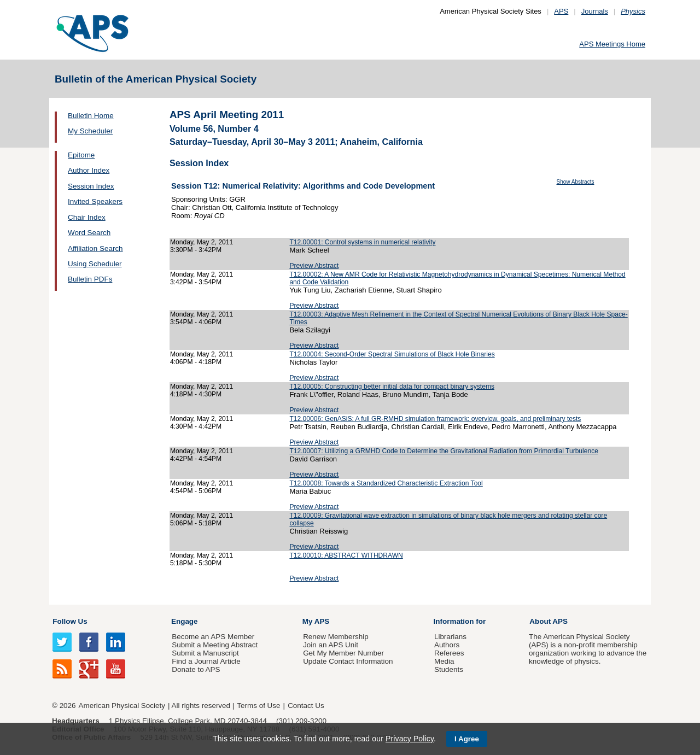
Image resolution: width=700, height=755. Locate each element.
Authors (447, 645)
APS (561, 11)
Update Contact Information (348, 661)
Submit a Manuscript (205, 653)
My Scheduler (90, 131)
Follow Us (70, 621)
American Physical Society (122, 706)
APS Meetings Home (612, 44)
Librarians (450, 637)
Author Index (89, 170)
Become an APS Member (213, 637)
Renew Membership (336, 637)
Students (449, 669)
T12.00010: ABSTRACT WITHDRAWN (346, 555)
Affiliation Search (95, 248)
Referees (449, 653)
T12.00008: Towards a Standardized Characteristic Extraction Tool (386, 483)
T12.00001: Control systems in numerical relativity (362, 242)
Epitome (81, 155)
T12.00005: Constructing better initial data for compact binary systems (392, 387)
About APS (549, 621)
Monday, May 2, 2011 (202, 242)
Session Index (91, 186)
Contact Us (306, 706)
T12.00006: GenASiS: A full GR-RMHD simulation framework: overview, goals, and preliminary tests (435, 419)
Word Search (89, 233)
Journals (595, 11)
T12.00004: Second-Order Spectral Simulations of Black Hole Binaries (392, 354)
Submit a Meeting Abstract (215, 645)
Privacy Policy (410, 739)
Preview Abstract (314, 266)
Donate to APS (196, 669)
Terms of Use (258, 706)
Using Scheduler (95, 264)
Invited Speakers (95, 201)
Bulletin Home (91, 116)
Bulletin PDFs (90, 279)
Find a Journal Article (206, 661)
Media (444, 661)
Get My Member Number (343, 653)
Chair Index (87, 217)
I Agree (467, 739)
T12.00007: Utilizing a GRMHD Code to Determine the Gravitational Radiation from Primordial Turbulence (444, 451)
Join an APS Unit (331, 645)
